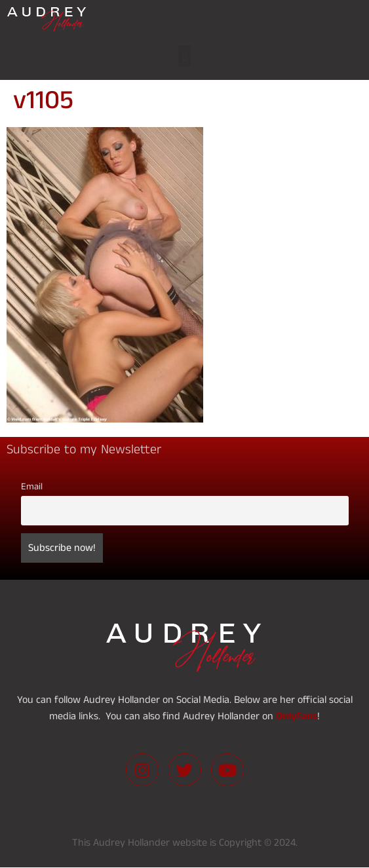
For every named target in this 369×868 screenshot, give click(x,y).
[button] (184, 56)
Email (32, 487)
